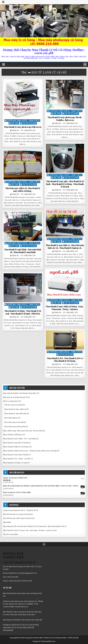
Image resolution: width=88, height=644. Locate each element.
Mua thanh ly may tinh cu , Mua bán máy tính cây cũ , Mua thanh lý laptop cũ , (65, 246)
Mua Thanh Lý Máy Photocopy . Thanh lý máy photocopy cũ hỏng (30, 451)
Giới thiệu (15, 123)
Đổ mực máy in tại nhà (14, 405)
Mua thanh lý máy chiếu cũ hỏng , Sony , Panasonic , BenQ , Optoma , (65, 308)
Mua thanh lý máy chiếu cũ (15, 409)
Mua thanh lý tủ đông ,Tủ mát (15, 463)
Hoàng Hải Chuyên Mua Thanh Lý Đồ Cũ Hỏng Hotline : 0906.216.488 (44, 51)
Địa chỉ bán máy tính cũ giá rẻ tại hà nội (19, 518)
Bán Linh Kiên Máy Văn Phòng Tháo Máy (20, 393)
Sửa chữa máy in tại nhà (14, 422)
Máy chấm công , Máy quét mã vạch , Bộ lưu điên (23, 431)
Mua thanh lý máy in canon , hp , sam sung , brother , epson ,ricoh (30, 530)
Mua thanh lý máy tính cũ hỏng (16, 455)
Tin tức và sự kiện (29, 123)
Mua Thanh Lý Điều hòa (13, 435)
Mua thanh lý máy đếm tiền (15, 414)
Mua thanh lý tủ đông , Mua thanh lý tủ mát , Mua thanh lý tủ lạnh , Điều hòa (23, 312)
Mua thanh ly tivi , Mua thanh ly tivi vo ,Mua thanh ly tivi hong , (65, 359)
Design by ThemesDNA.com (44, 641)
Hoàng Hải (15, 130)
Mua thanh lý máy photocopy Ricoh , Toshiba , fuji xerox (65, 119)
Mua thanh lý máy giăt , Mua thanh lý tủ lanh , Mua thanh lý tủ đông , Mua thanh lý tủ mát (65, 184)
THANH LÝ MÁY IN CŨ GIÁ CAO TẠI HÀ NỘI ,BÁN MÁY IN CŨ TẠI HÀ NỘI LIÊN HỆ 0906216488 (21, 628)
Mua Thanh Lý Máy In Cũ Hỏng (16, 447)
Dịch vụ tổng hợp (10, 401)
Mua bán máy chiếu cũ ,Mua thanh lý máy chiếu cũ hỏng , (23, 189)
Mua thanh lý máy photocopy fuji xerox (23, 127)
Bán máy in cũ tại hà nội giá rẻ (15, 397)
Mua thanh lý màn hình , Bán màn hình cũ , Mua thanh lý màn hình (23, 251)
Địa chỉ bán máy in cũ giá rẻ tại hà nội (18, 514)
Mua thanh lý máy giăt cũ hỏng (16, 443)
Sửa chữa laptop (11, 418)
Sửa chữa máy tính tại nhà (15, 427)
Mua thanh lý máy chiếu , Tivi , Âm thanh (20, 439)
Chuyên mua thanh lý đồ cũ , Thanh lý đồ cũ (23, 120)
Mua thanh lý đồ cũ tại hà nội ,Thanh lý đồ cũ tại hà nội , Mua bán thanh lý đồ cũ (35, 526)
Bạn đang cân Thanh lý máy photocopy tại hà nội (23, 620)
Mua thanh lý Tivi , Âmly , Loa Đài (17, 459)
